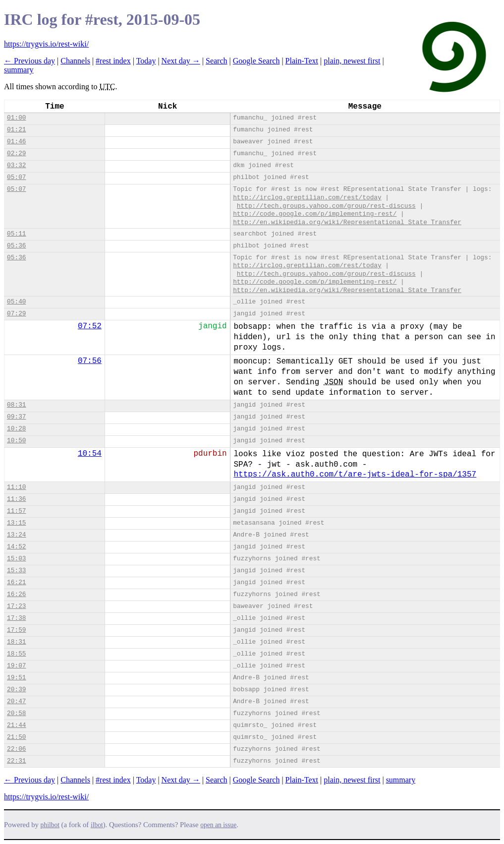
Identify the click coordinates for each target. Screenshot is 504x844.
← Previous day (29, 61)
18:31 (16, 642)
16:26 (16, 594)
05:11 (16, 234)
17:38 (16, 618)
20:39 (16, 690)
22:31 (16, 761)
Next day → (181, 61)
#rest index (113, 61)
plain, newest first (352, 61)
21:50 (16, 737)
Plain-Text (302, 61)
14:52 (16, 547)
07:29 (16, 314)
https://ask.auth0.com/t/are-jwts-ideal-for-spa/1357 (355, 475)
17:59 (16, 630)
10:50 (16, 441)
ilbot (97, 825)
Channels (75, 61)
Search (217, 61)
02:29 (16, 153)
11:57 (16, 511)
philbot (50, 825)
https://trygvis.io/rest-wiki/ (46, 44)
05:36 (16, 246)
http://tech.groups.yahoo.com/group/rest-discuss (326, 206)
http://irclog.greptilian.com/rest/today (307, 198)
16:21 (16, 582)
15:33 (16, 571)
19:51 (16, 678)
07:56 (90, 361)
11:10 (16, 487)
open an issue (218, 825)
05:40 (16, 302)
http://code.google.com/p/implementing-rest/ (315, 214)
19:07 (16, 666)
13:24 (16, 535)
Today (146, 61)
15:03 (16, 559)
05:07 (16, 177)
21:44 (16, 725)
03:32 (16, 165)
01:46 (16, 142)
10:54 (90, 454)
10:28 (16, 429)
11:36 (16, 499)
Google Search (256, 61)
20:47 (16, 701)
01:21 (16, 130)
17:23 (16, 606)
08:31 (16, 405)
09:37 (16, 417)
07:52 (90, 326)
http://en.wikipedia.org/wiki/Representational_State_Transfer (347, 222)
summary (19, 70)
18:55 (16, 654)
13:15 (16, 523)
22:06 (16, 749)
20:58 (16, 713)
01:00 (16, 118)
